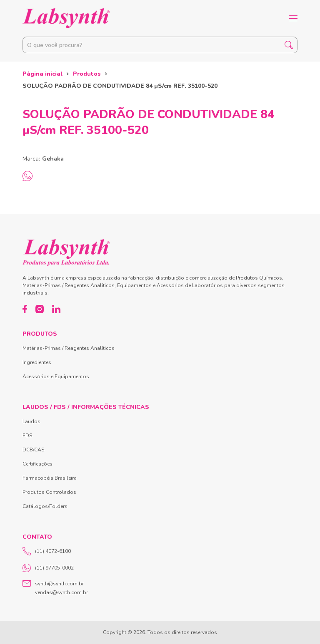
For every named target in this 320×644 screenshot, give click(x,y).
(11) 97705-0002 (48, 568)
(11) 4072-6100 (47, 551)
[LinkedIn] (56, 309)
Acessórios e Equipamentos (56, 376)
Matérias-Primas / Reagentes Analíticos (69, 348)
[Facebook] (25, 309)
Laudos (31, 421)
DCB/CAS (33, 450)
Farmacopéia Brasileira (50, 478)
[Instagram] (40, 309)
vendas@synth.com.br (61, 592)
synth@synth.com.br (59, 584)
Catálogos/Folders (45, 506)
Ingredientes (37, 362)
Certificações (37, 464)
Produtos (87, 74)
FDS (27, 436)
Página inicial (42, 74)
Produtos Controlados (49, 492)
